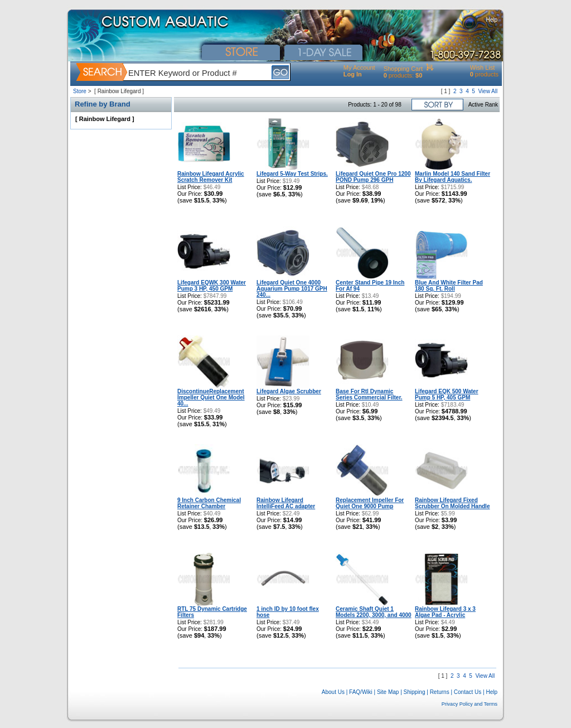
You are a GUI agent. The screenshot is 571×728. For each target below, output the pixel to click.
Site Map (388, 692)
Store (80, 91)
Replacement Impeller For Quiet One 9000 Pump (370, 503)
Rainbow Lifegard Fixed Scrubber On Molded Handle (452, 503)
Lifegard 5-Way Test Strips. (292, 174)
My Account (359, 68)
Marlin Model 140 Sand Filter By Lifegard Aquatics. (453, 177)
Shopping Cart (403, 69)
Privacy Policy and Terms (470, 704)
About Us (333, 692)
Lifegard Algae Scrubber (289, 391)
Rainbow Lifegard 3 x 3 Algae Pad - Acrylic (445, 612)
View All (488, 91)
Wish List (483, 68)
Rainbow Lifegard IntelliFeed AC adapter (286, 503)
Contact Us (468, 692)
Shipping (415, 692)
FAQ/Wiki (361, 692)
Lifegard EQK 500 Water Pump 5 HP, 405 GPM (447, 394)
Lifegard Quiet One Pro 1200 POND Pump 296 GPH (373, 177)
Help (492, 20)
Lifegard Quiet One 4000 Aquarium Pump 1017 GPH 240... (292, 289)
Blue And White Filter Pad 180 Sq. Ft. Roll (449, 286)
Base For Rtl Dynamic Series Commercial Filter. (369, 394)
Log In (353, 74)
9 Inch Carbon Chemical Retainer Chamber (209, 503)
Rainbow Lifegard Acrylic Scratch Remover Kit (211, 177)
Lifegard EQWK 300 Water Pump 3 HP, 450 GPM (212, 286)
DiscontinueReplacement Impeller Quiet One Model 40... (211, 397)
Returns (440, 692)
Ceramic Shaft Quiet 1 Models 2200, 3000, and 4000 (374, 612)
